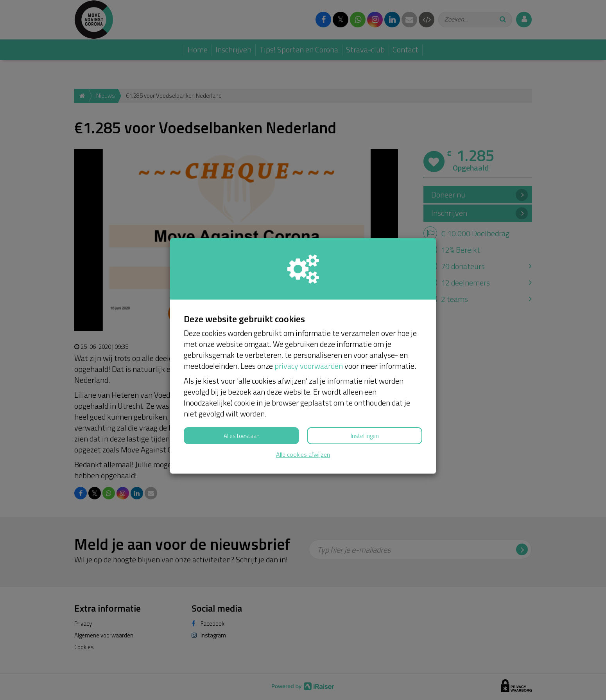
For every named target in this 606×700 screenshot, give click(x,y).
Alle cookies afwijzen (303, 455)
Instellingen (365, 436)
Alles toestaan (242, 436)
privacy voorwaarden (309, 366)
